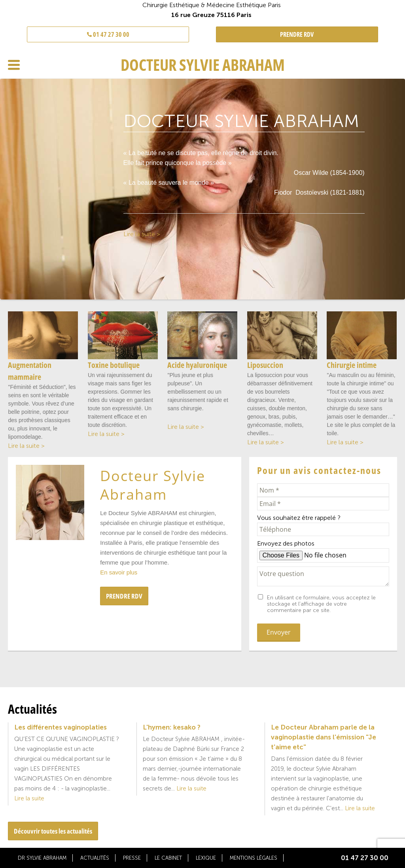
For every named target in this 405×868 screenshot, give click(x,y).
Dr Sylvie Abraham (42, 858)
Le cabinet (168, 858)
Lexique (206, 858)
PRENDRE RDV (297, 34)
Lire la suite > (142, 234)
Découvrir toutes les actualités (53, 831)
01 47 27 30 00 (108, 34)
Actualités (95, 858)
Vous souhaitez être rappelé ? (299, 518)
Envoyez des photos (286, 543)
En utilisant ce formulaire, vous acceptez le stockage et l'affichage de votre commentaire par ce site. (321, 604)
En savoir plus (119, 572)
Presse (132, 858)
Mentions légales (254, 858)
